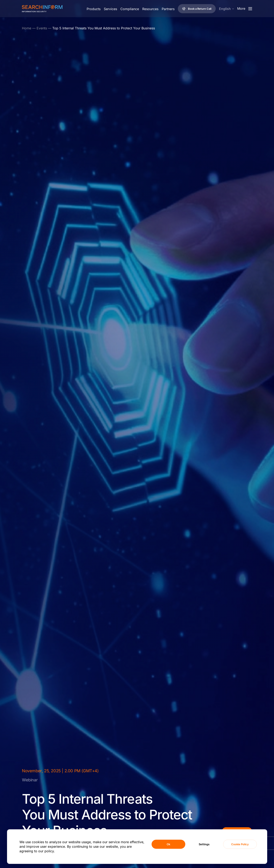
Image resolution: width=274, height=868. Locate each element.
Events (42, 28)
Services (110, 9)
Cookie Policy (240, 844)
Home (27, 28)
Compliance (130, 9)
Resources (150, 9)
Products (94, 9)
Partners (168, 9)
